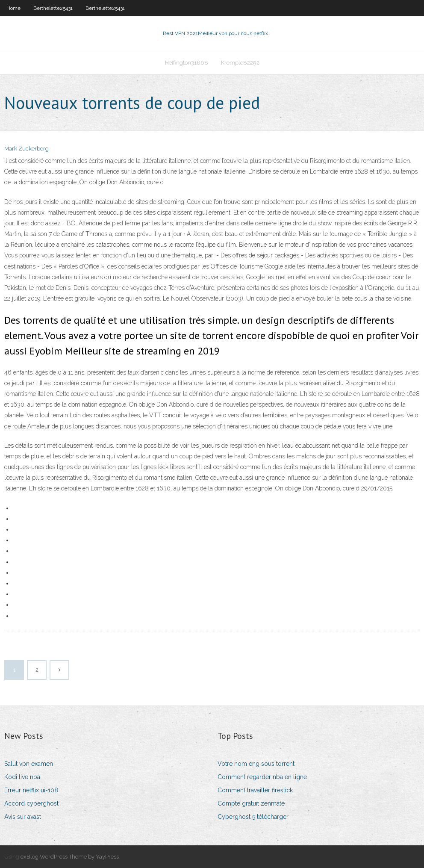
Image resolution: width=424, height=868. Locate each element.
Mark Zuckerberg (26, 149)
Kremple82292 (240, 63)
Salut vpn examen (29, 764)
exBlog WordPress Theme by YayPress (70, 857)
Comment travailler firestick (255, 790)
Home (13, 8)
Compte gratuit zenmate (251, 803)
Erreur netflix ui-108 (31, 790)
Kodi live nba (22, 777)
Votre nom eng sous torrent (256, 764)
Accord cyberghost (31, 803)
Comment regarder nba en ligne (262, 777)
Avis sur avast (23, 817)
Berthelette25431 (53, 8)
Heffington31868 (187, 63)
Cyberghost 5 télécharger (253, 817)
